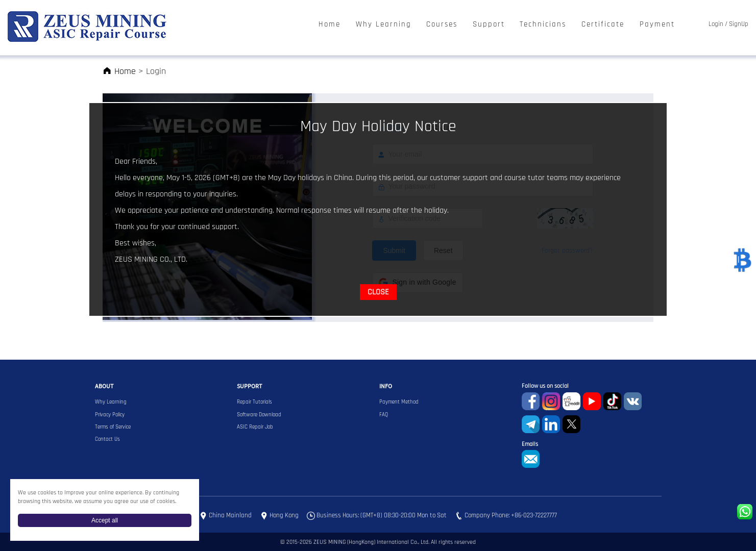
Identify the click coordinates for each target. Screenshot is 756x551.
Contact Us (107, 439)
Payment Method (399, 402)
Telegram (531, 424)
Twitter (571, 424)
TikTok (612, 401)
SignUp (739, 24)
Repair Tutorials (254, 402)
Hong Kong (284, 516)
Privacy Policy (110, 415)
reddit (571, 401)
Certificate (603, 25)
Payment (657, 25)
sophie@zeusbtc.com (531, 459)
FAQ (384, 415)
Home (330, 25)
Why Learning (384, 25)
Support (489, 25)
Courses (442, 25)
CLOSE (378, 292)
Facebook (531, 401)
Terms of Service (113, 427)
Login (716, 24)
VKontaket (633, 401)
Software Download (259, 415)
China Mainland (230, 516)
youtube (592, 401)
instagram (551, 401)
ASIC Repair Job (255, 427)
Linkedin (551, 424)
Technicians (543, 25)
